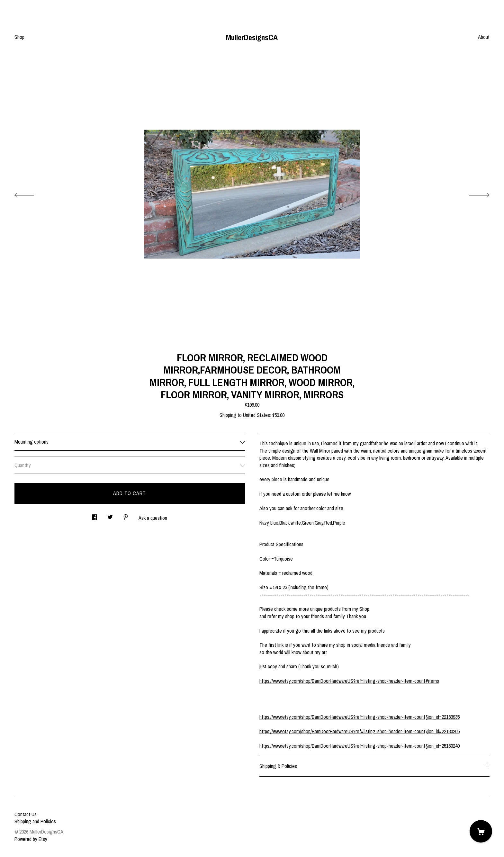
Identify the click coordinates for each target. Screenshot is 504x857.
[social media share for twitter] (110, 515)
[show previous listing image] (31, 194)
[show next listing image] (473, 194)
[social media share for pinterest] (126, 515)
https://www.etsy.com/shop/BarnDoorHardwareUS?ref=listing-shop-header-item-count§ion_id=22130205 (360, 731)
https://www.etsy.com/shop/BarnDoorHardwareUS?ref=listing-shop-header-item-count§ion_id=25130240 (360, 746)
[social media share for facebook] (94, 515)
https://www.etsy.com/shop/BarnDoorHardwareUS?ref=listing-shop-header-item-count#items (349, 681)
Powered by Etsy (31, 839)
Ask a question (153, 518)
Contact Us (26, 814)
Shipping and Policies (35, 821)
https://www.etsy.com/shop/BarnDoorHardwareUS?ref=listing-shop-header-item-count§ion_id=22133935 (360, 717)
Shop (19, 37)
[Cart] (481, 831)
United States (256, 415)
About (484, 37)
